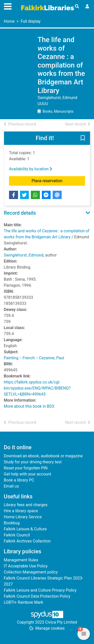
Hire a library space (21, 511)
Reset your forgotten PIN (26, 468)
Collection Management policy (31, 572)
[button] (83, 139)
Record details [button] (20, 213)
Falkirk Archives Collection (27, 541)
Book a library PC (19, 480)
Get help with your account (27, 474)
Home (9, 21)
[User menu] (87, 7)
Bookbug (12, 523)
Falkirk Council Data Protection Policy (37, 596)
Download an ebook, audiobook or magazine (43, 456)
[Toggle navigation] (8, 6)
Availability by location (31, 169)
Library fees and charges (26, 505)
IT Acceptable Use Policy (26, 566)
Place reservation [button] (58, 180)
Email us (11, 486)
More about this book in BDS (29, 406)
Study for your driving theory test (33, 462)
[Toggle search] (77, 7)
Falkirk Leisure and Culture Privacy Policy (40, 590)
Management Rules (21, 560)
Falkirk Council (17, 535)
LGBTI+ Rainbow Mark (23, 602)
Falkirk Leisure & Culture (25, 529)
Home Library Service (23, 517)
